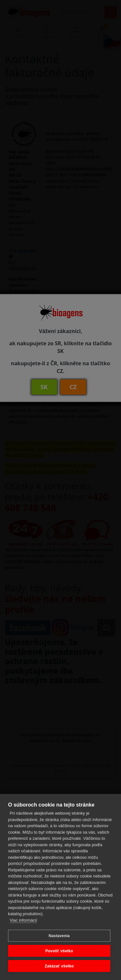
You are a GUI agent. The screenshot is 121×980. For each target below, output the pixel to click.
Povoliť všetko (59, 951)
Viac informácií (23, 920)
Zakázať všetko (59, 966)
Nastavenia (59, 936)
